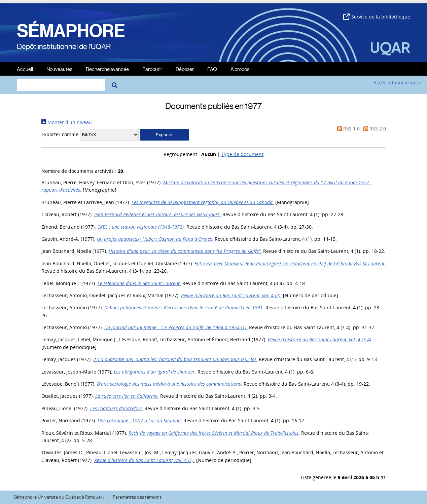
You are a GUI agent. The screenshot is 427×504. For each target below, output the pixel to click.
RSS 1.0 (347, 129)
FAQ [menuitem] (212, 69)
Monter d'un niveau (67, 122)
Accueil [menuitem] (25, 69)
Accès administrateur (398, 83)
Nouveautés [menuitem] (59, 69)
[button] (164, 135)
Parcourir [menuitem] (152, 69)
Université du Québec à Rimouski (71, 497)
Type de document (242, 154)
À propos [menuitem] (240, 69)
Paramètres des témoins (137, 497)
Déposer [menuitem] (185, 69)
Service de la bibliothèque (377, 17)
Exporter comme (60, 134)
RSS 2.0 (373, 129)
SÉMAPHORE (71, 31)
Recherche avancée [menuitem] (107, 69)
